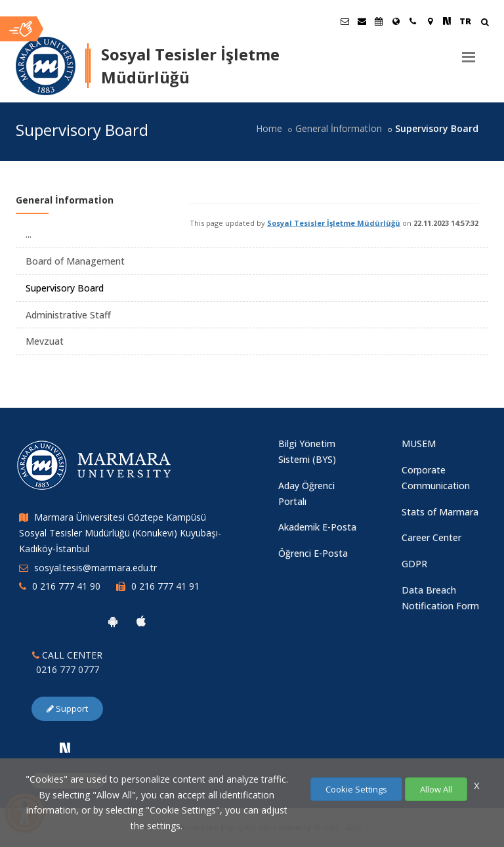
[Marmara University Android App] (113, 621)
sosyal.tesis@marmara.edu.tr (95, 568)
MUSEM (419, 444)
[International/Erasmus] (396, 21)
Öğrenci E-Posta (313, 553)
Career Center (431, 537)
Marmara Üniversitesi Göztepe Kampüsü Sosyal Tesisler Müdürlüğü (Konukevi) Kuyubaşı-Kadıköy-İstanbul (120, 533)
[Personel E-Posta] (362, 21)
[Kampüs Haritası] (430, 21)
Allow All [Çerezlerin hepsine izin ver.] (436, 789)
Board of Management (75, 261)
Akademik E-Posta (317, 527)
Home (269, 128)
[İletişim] (413, 21)
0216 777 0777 (68, 669)
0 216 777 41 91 (165, 586)
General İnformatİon (339, 128)
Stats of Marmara (440, 512)
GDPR (414, 564)
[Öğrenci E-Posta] (345, 21)
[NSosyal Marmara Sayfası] (447, 21)
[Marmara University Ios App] (141, 621)
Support (67, 708)
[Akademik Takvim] (379, 21)
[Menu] (469, 52)
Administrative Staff (68, 315)
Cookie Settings (356, 789)
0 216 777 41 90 (66, 586)
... (29, 234)
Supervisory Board (65, 288)
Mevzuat (45, 341)
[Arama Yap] (485, 23)
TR (465, 21)
